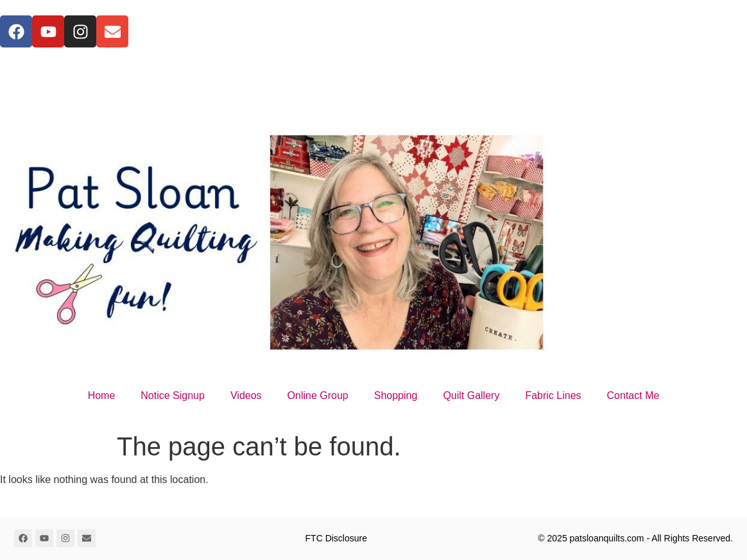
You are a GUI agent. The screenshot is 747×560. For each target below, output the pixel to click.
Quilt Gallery (471, 395)
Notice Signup (173, 395)
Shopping (396, 395)
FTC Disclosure (336, 538)
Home (102, 395)
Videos (246, 395)
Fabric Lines (553, 395)
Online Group (318, 395)
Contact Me (633, 395)
